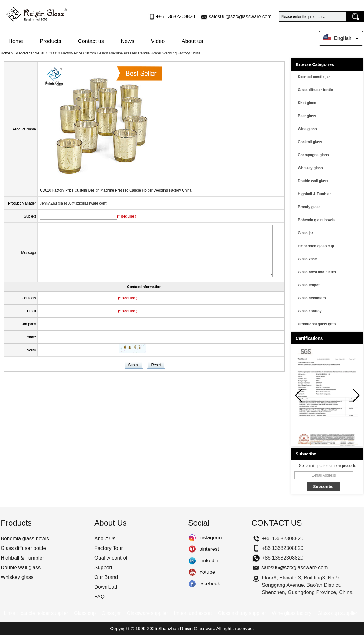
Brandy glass (309, 207)
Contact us (91, 41)
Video (158, 41)
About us (192, 41)
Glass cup (85, 613)
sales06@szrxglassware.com (240, 16)
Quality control (111, 558)
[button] (356, 395)
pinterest (192, 549)
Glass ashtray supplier (242, 613)
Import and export (193, 613)
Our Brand (106, 577)
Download (106, 587)
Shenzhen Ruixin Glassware (187, 628)
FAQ (99, 597)
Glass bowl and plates (317, 272)
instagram (192, 538)
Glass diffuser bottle (315, 90)
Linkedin (192, 561)
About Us (105, 538)
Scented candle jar (29, 53)
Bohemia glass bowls (316, 220)
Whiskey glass (310, 168)
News (127, 41)
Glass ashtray (310, 311)
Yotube (192, 572)
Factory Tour (109, 548)
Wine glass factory (292, 613)
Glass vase (307, 259)
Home (16, 41)
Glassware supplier (147, 613)
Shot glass (307, 103)
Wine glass (307, 129)
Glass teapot (309, 285)
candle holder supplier (45, 613)
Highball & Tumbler (314, 194)
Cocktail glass (310, 142)
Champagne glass (313, 155)
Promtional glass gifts (317, 324)
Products (50, 41)
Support (103, 568)
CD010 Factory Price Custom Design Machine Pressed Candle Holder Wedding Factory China (116, 190)
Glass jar (305, 233)
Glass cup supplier (337, 613)
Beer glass (307, 116)
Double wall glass (313, 181)
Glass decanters (312, 298)
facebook (192, 584)
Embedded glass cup (316, 246)
